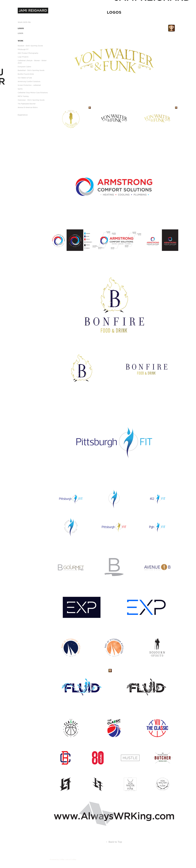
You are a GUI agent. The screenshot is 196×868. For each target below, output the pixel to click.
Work (20, 41)
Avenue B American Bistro (28, 107)
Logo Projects (23, 57)
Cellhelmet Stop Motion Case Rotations (33, 93)
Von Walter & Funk (25, 78)
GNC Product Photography (28, 53)
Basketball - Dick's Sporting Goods (31, 70)
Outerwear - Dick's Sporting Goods (31, 100)
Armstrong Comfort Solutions (29, 81)
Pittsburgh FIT (23, 49)
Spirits (20, 89)
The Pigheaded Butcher (27, 104)
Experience (23, 115)
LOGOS (21, 28)
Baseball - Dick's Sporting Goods (30, 46)
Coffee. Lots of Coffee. (68, 860)
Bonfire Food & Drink (26, 74)
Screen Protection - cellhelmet (29, 85)
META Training (23, 96)
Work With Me (24, 22)
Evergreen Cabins (24, 67)
